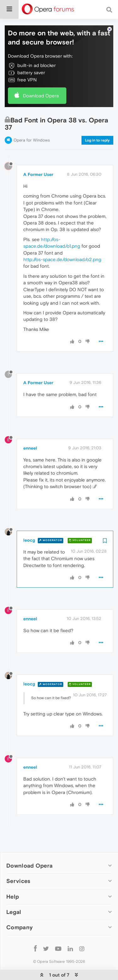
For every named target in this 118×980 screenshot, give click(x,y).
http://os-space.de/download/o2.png (62, 245)
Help (13, 882)
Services (18, 867)
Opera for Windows (32, 125)
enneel (30, 433)
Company (20, 913)
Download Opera (41, 81)
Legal (14, 897)
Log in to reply (97, 126)
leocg (29, 525)
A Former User (38, 160)
